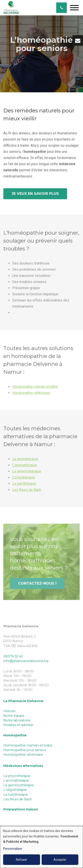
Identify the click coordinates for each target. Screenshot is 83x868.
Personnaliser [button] (13, 849)
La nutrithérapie (24, 485)
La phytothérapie (25, 460)
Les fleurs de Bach (27, 491)
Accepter (60, 860)
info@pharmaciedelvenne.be (26, 661)
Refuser (22, 860)
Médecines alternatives (23, 766)
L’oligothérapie (24, 478)
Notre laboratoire (17, 720)
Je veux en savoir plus (35, 194)
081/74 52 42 (13, 656)
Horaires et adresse (18, 725)
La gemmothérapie (27, 472)
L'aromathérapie (16, 781)
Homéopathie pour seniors (25, 750)
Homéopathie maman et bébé (35, 388)
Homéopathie (15, 735)
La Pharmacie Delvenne (23, 701)
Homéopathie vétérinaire (31, 394)
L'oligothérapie (15, 790)
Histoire (9, 711)
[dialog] (41, 847)
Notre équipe (14, 716)
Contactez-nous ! (37, 584)
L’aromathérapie (25, 466)
